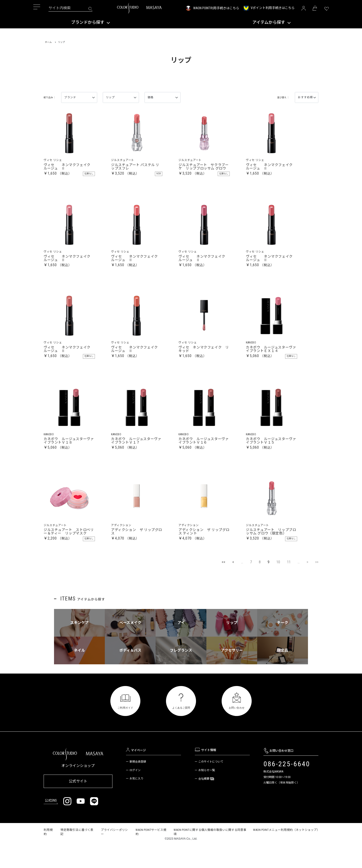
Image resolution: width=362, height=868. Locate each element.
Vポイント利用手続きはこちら (273, 8)
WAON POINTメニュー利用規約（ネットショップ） (286, 852)
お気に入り (136, 802)
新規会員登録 (138, 785)
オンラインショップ (78, 789)
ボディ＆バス (130, 674)
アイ (181, 646)
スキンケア (79, 646)
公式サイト (78, 804)
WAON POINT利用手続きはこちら (216, 8)
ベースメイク (130, 646)
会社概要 (204, 802)
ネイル (79, 674)
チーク (283, 646)
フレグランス (181, 674)
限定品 (283, 674)
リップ (232, 646)
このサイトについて (211, 785)
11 (289, 586)
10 (278, 586)
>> (317, 586)
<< (223, 586)
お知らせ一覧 (207, 794)
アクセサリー (232, 674)
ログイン (135, 794)
